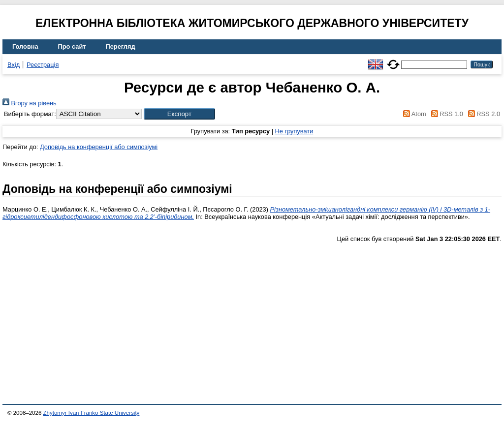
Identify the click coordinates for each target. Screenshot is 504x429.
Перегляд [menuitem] (121, 46)
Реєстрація (43, 65)
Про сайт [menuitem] (72, 46)
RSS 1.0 (445, 114)
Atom (413, 114)
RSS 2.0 (482, 114)
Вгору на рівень (30, 103)
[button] (179, 114)
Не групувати (294, 131)
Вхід (14, 65)
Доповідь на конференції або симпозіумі (99, 147)
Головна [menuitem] (25, 46)
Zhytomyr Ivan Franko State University (92, 413)
